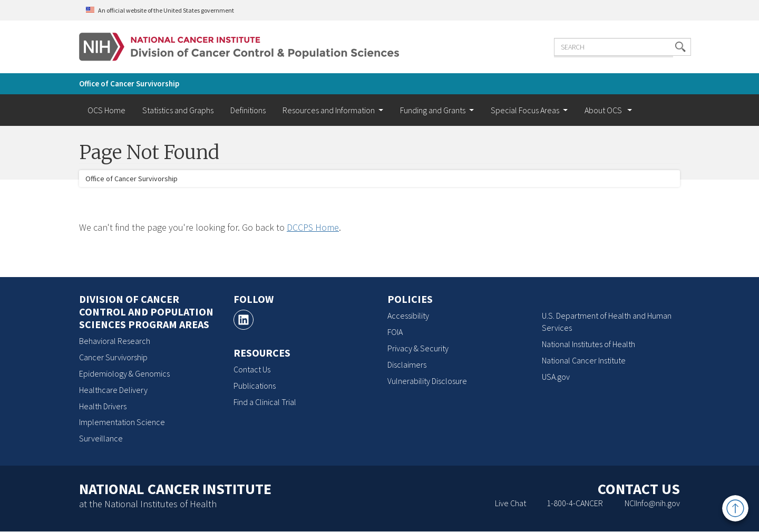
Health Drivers (103, 406)
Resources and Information (329, 110)
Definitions (248, 110)
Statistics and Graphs (178, 110)
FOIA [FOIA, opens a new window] (395, 332)
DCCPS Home (313, 227)
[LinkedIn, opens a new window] (244, 320)
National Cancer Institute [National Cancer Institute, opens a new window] (584, 360)
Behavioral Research (115, 341)
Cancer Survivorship (113, 357)
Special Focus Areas (525, 110)
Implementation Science (122, 422)
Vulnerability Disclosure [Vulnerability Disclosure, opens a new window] (427, 381)
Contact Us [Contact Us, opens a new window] (252, 369)
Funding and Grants (433, 110)
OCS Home (106, 110)
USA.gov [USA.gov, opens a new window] (556, 377)
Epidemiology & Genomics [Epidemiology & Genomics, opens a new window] (124, 373)
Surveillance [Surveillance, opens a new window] (101, 438)
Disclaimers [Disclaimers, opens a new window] (407, 364)
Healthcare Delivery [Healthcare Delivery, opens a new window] (113, 390)
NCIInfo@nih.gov (652, 503)
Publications (255, 386)
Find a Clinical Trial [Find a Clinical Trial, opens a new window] (265, 402)
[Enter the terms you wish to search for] (604, 46)
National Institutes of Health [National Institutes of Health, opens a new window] (588, 344)
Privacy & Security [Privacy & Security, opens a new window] (418, 348)
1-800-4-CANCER (575, 503)
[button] (661, 46)
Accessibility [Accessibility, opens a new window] (408, 316)
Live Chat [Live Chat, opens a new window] (510, 503)
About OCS (604, 110)
